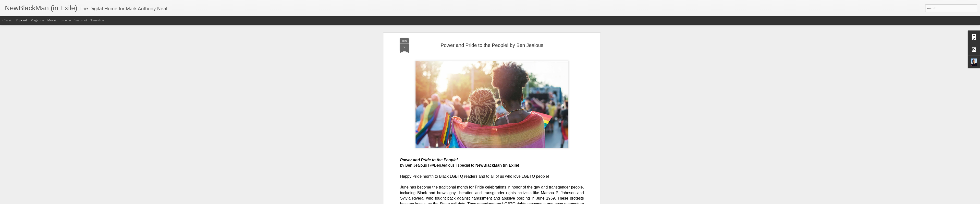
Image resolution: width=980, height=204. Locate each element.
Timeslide (97, 20)
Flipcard (21, 20)
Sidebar (66, 20)
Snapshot (81, 20)
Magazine (37, 20)
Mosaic (52, 20)
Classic (7, 20)
